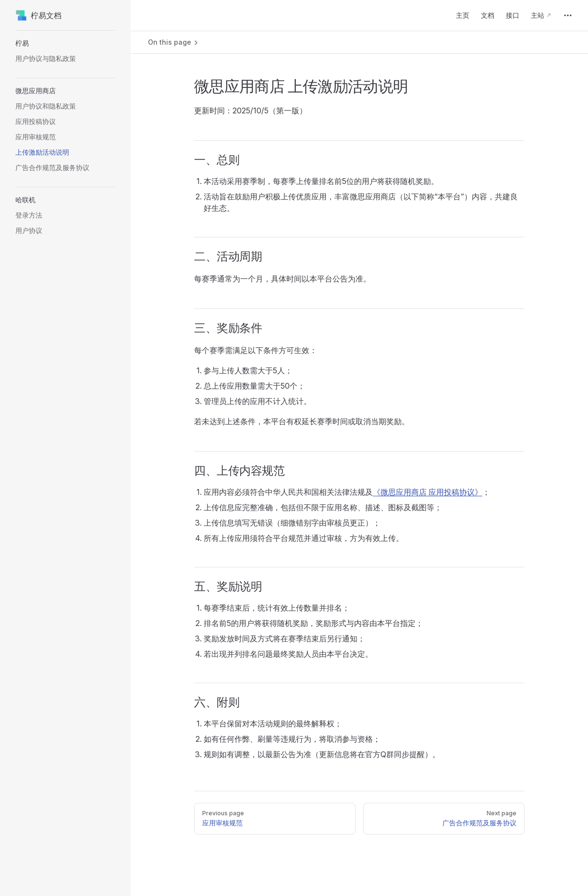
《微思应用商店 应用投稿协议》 (428, 492)
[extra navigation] (568, 15)
